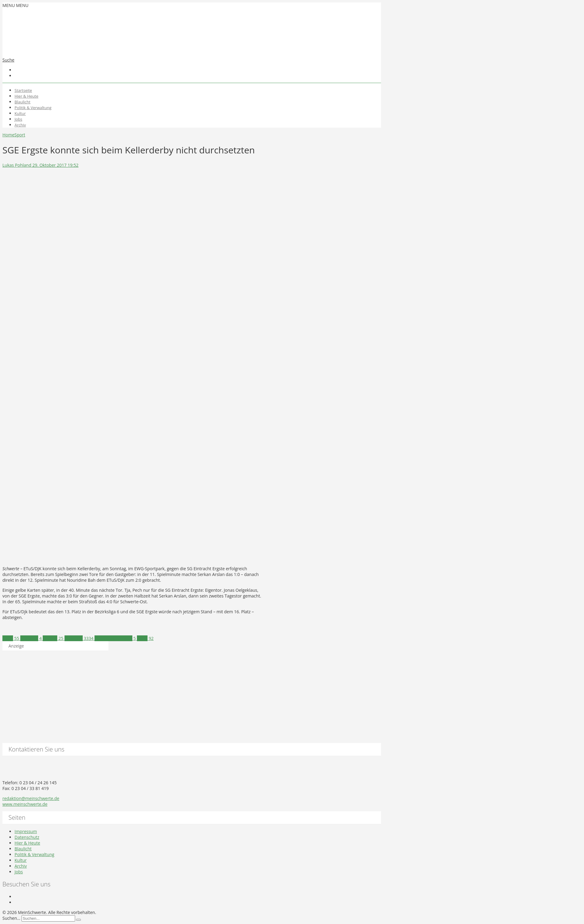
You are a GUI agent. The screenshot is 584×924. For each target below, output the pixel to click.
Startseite (23, 90)
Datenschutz (27, 837)
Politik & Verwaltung (33, 108)
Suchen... (11, 918)
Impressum (26, 831)
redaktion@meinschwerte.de (31, 798)
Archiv (20, 125)
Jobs (18, 119)
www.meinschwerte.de (25, 804)
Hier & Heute (27, 96)
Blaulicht (22, 102)
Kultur (20, 113)
